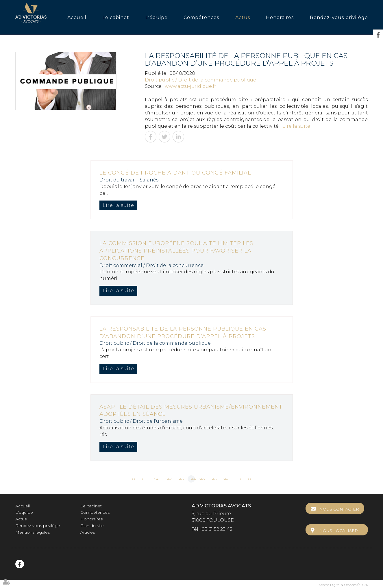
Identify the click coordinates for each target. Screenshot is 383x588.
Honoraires (280, 17)
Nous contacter (343, 509)
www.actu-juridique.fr (191, 86)
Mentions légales (33, 532)
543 (181, 479)
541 (157, 479)
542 (169, 479)
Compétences (201, 17)
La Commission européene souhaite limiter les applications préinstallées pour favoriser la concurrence (176, 251)
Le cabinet (116, 17)
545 (202, 479)
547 (226, 479)
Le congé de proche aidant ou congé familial (175, 173)
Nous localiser (342, 527)
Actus (243, 17)
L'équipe (157, 17)
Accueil (77, 17)
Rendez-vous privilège (339, 17)
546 (214, 479)
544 (192, 479)
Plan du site (92, 526)
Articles (88, 532)
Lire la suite (296, 126)
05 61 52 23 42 (217, 529)
